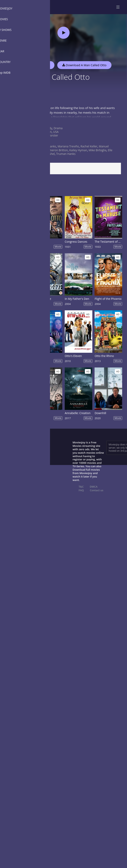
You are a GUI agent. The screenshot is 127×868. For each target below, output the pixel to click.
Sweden (46, 132)
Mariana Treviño (68, 146)
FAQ (81, 490)
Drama (58, 128)
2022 (45, 143)
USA (56, 132)
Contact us (97, 490)
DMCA (94, 487)
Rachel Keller (89, 146)
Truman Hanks (66, 154)
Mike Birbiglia (98, 150)
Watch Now (41, 65)
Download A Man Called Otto (84, 65)
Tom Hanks (49, 146)
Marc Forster (50, 135)
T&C (81, 487)
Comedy (47, 128)
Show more (13, 121)
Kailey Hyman (78, 150)
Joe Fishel (48, 154)
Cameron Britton (57, 150)
